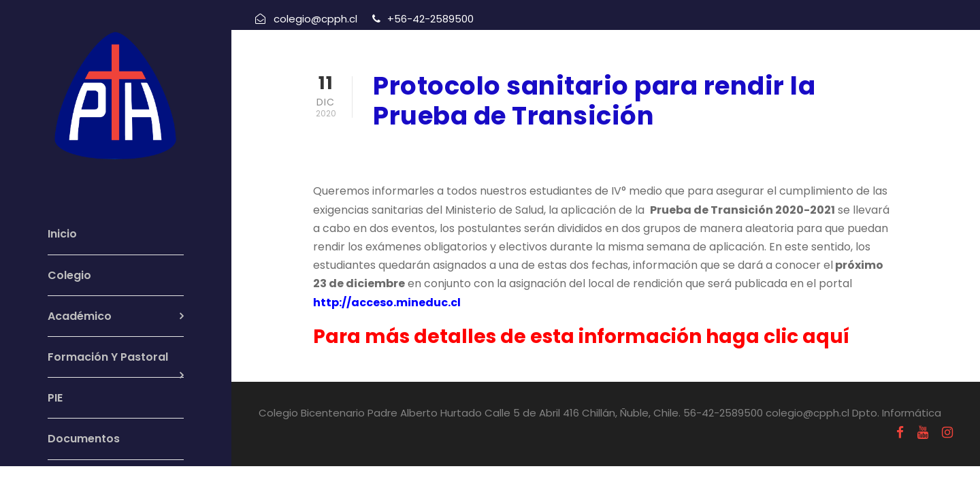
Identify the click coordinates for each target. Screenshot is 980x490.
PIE (55, 398)
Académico (80, 316)
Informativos (531, 151)
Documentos (84, 439)
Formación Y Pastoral (108, 357)
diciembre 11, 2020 (422, 151)
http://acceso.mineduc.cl (387, 303)
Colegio (69, 275)
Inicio (62, 234)
